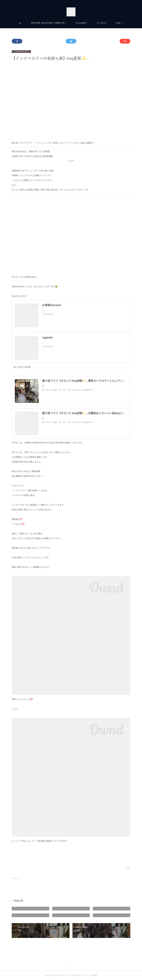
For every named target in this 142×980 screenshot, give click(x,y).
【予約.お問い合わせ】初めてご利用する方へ (48, 23)
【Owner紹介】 (81, 23)
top (20, 23)
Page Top (71, 963)
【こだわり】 (102, 23)
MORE (118, 23)
